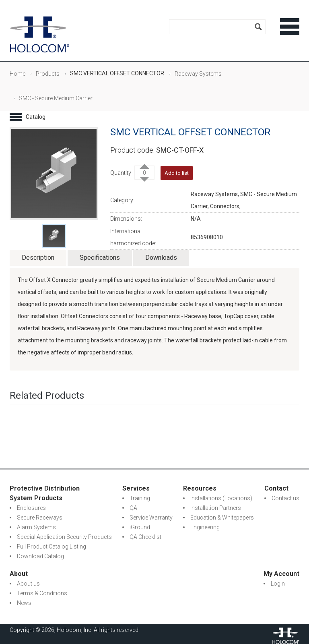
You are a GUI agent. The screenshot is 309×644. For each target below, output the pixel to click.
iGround (140, 527)
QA (133, 508)
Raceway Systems (198, 74)
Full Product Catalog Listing (51, 547)
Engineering (205, 527)
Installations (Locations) (221, 498)
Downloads (161, 258)
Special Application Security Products (64, 537)
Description (38, 258)
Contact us (285, 498)
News (24, 603)
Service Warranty (151, 518)
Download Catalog (40, 556)
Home (18, 74)
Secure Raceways (40, 518)
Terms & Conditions (42, 593)
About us (28, 584)
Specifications (100, 258)
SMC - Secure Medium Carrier (56, 98)
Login (278, 584)
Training (140, 498)
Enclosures (31, 508)
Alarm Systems (36, 527)
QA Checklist (145, 537)
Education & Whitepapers (222, 518)
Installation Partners (216, 508)
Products (48, 74)
